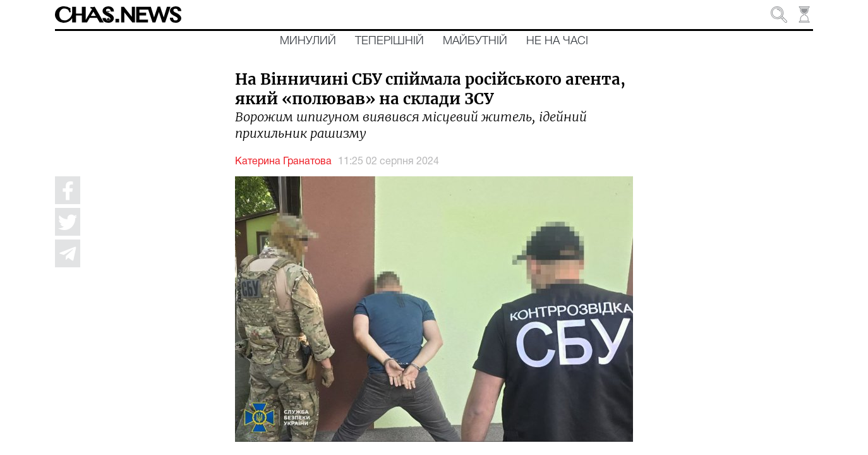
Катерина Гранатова (283, 162)
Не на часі (557, 41)
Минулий (308, 41)
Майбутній (475, 41)
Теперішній (389, 41)
